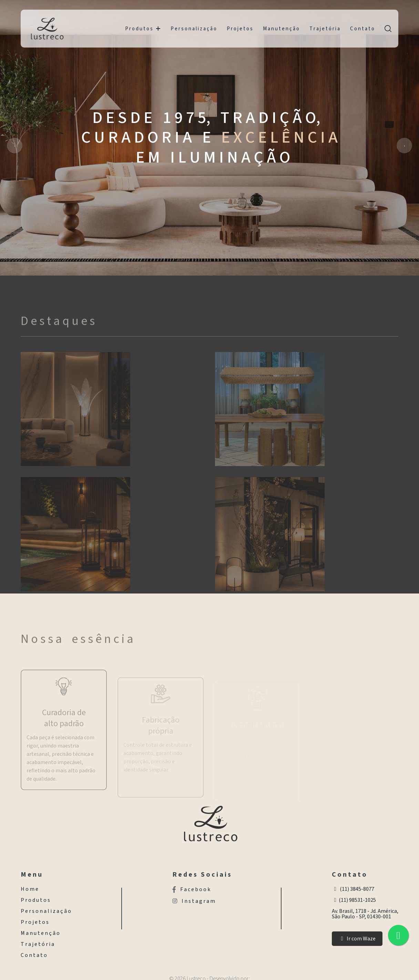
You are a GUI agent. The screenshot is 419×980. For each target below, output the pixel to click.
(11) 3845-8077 (353, 889)
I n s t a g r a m (194, 901)
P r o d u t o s (143, 29)
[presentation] (15, 146)
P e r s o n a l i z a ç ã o (193, 29)
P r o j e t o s (240, 29)
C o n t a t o (362, 29)
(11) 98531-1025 (354, 900)
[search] (388, 29)
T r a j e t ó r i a (325, 29)
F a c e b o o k (191, 890)
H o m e (29, 889)
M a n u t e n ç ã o (281, 29)
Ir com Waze (357, 939)
